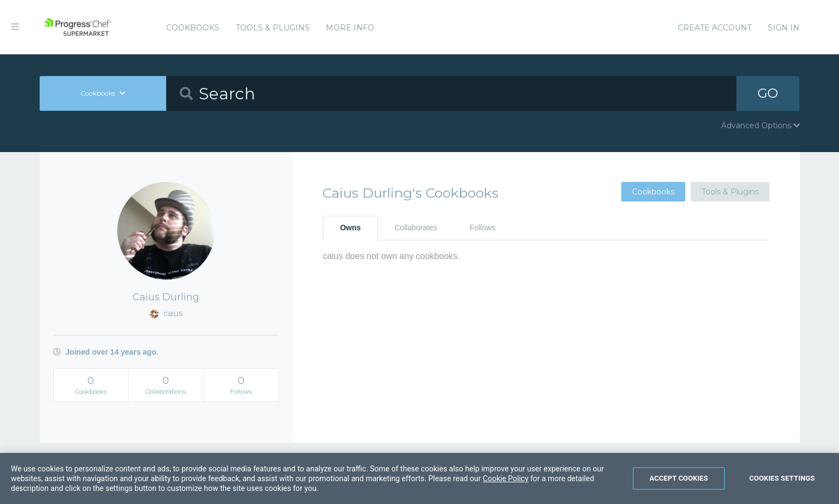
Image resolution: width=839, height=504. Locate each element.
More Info (350, 28)
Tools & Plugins (273, 28)
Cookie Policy (506, 492)
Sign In (784, 28)
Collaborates (416, 228)
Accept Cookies (679, 491)
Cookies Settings (782, 491)
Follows (482, 228)
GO (768, 93)
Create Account (715, 28)
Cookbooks (193, 28)
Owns (350, 228)
